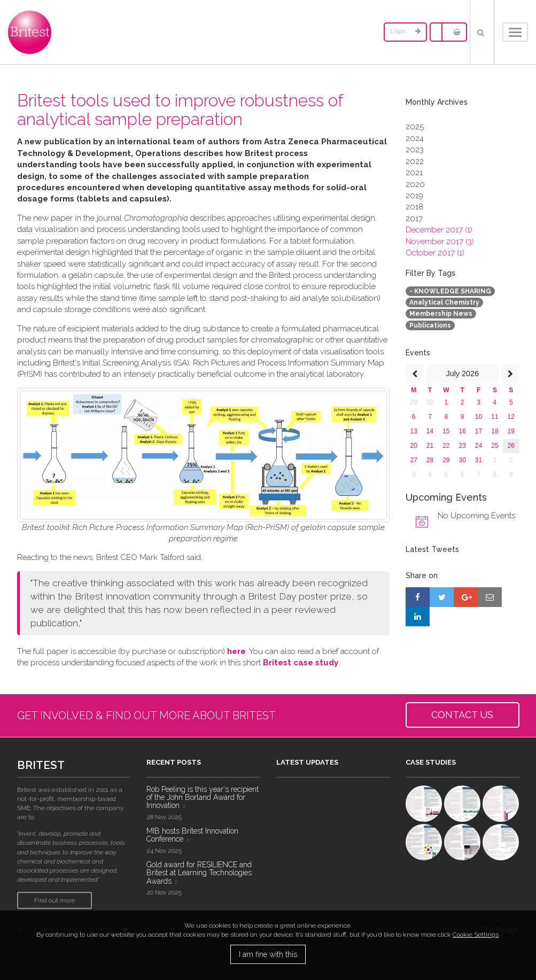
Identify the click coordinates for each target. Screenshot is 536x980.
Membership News (441, 314)
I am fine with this (268, 954)
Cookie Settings (476, 935)
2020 (415, 184)
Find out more (55, 900)
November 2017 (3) (440, 242)
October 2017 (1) (435, 253)
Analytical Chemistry (444, 302)
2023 (415, 150)
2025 (415, 127)
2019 (414, 196)
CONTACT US (462, 715)
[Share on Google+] (466, 597)
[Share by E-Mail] (490, 597)
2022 (415, 161)
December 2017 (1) (439, 230)
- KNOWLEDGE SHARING (450, 291)
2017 (414, 219)
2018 (415, 207)
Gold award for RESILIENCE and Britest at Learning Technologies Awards (199, 873)
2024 (415, 138)
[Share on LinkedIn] (418, 617)
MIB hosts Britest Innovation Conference (192, 835)
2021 (414, 173)
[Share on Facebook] (418, 597)
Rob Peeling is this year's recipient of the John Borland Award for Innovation (203, 798)
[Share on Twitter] (442, 597)
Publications (430, 325)
